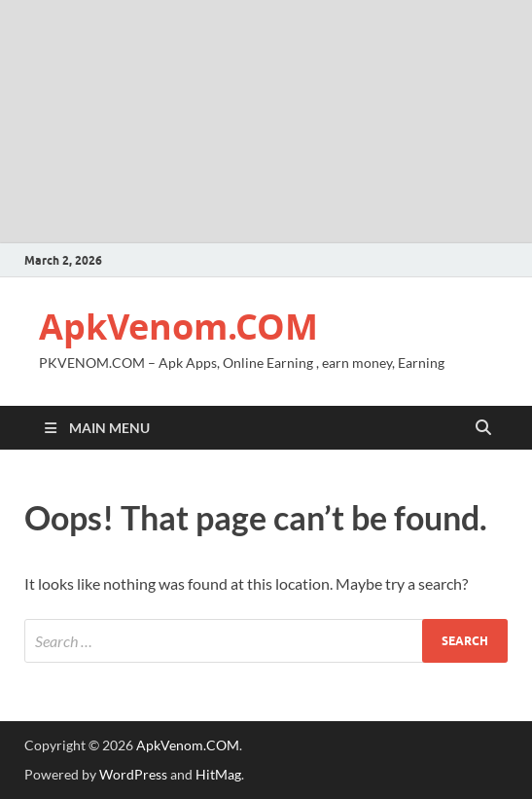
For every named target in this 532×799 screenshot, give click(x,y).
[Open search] (483, 428)
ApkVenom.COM (178, 327)
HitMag (218, 774)
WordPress (133, 774)
